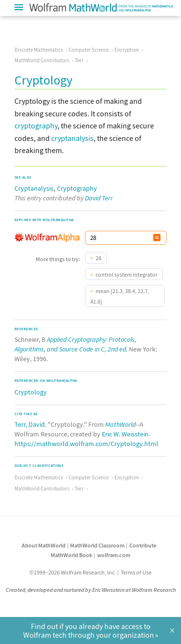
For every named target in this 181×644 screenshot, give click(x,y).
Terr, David (30, 424)
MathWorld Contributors (42, 60)
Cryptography (77, 188)
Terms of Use (136, 572)
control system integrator (126, 274)
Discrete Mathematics (39, 50)
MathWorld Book (71, 555)
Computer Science (89, 50)
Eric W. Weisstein (125, 434)
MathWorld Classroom (97, 545)
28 (98, 258)
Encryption (127, 50)
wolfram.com (114, 555)
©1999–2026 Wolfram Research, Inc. (73, 572)
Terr (79, 60)
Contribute (143, 545)
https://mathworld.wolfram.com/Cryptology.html (86, 444)
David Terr (99, 198)
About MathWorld (44, 545)
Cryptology (31, 392)
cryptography (36, 126)
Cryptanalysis (34, 188)
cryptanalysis (72, 138)
